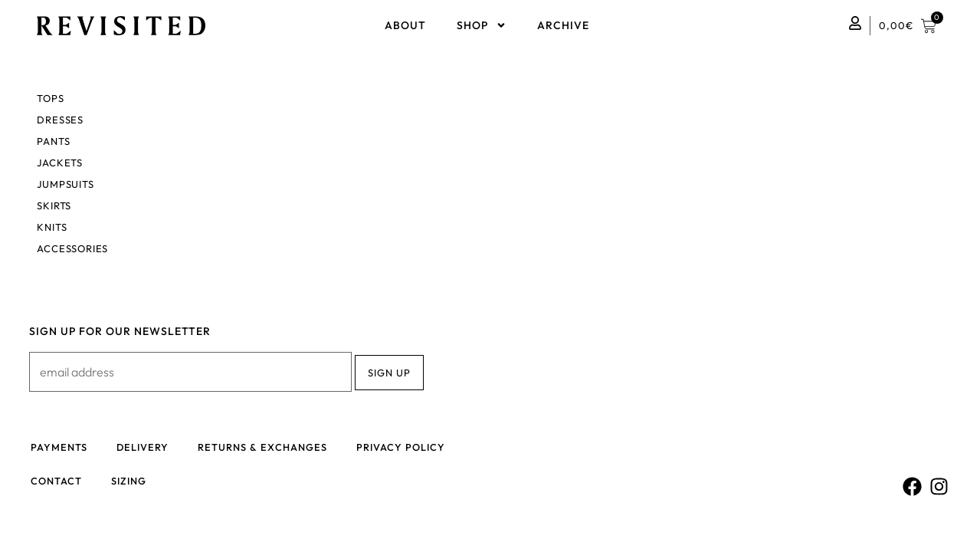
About (405, 25)
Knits (52, 227)
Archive (563, 25)
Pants (53, 141)
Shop (482, 25)
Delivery (145, 448)
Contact (57, 483)
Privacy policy (406, 448)
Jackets (60, 163)
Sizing (131, 483)
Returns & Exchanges (267, 448)
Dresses (60, 120)
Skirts (54, 205)
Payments (60, 448)
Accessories (72, 248)
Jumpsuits (65, 184)
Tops (50, 98)
